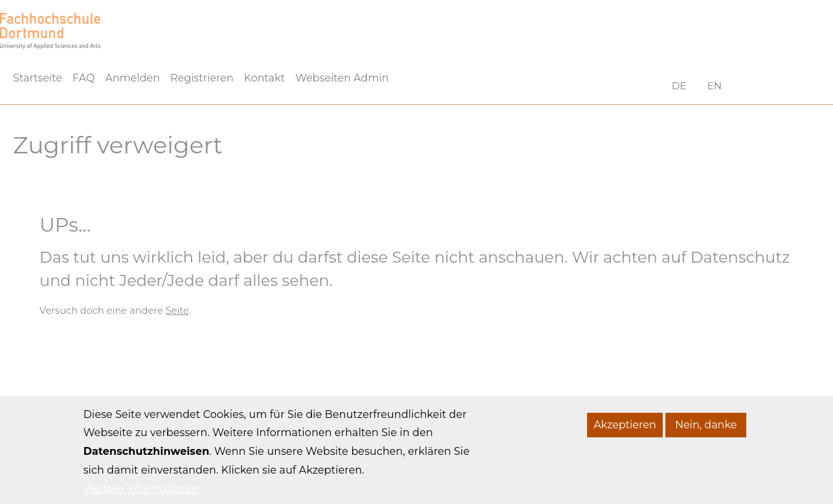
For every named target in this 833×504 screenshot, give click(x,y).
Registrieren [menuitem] (202, 78)
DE (679, 86)
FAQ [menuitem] (83, 78)
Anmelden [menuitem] (132, 78)
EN (715, 86)
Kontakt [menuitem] (265, 78)
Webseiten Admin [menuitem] (342, 78)
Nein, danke (706, 434)
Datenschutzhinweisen (147, 462)
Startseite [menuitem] (38, 78)
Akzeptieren (625, 434)
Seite (177, 311)
